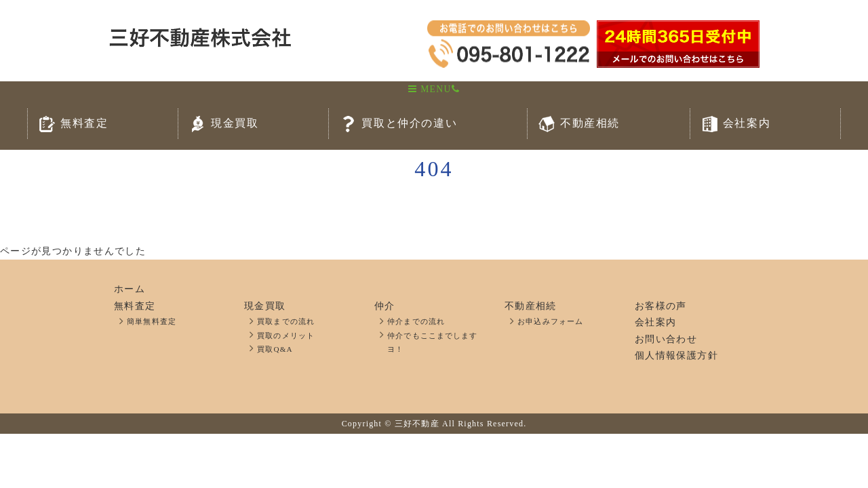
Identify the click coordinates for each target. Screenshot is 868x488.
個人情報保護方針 (676, 355)
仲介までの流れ (416, 321)
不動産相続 (531, 306)
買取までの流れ (286, 321)
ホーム (130, 289)
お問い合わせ (666, 339)
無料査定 (135, 306)
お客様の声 (661, 306)
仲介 (385, 306)
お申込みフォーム (550, 321)
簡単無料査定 (152, 321)
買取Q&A (275, 349)
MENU (430, 89)
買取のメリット (286, 335)
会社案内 (655, 322)
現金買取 (265, 306)
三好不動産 (417, 424)
